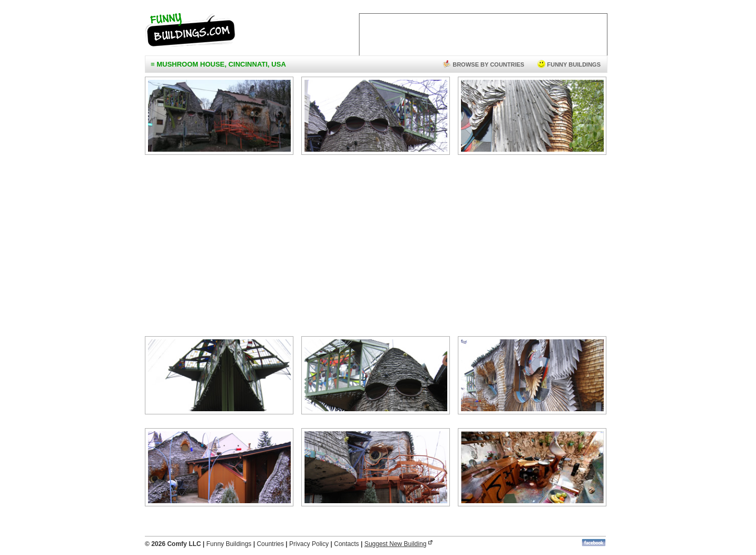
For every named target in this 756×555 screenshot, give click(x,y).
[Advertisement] (375, 248)
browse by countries (483, 64)
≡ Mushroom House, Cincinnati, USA (218, 64)
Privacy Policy (309, 544)
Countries (270, 544)
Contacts (347, 544)
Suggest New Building (395, 544)
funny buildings (569, 64)
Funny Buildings (229, 544)
